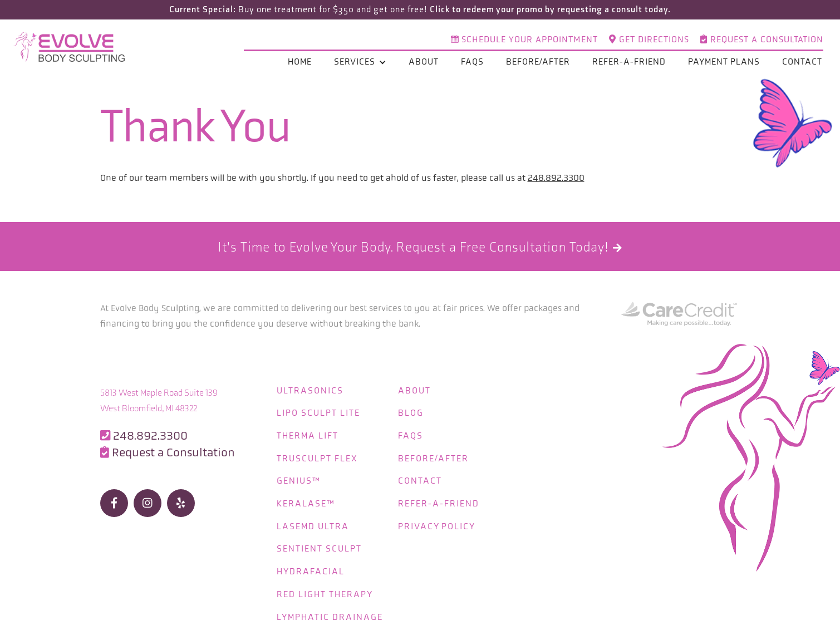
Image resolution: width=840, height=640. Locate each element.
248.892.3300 (556, 178)
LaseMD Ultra (313, 523)
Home (300, 63)
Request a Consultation (762, 40)
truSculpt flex (317, 456)
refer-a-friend (629, 63)
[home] (72, 48)
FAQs (472, 63)
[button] (360, 63)
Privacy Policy (438, 523)
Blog (412, 412)
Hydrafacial (311, 567)
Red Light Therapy (325, 590)
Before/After (538, 63)
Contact (802, 63)
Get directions (649, 40)
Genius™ (299, 478)
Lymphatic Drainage (330, 612)
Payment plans (724, 63)
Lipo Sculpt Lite (318, 412)
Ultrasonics (310, 389)
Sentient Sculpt (319, 545)
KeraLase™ (306, 501)
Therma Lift (308, 434)
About (424, 63)
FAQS (412, 434)
